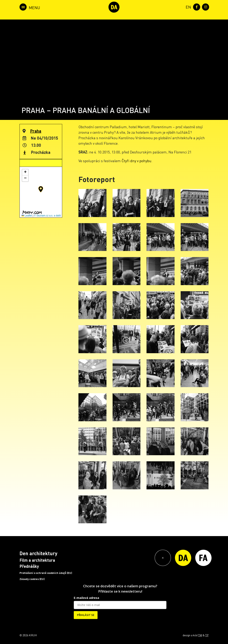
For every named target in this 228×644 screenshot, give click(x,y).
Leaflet (27, 216)
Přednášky (29, 566)
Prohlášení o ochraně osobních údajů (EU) (46, 573)
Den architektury (38, 553)
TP (207, 635)
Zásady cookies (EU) (32, 579)
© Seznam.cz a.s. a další (47, 216)
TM (200, 635)
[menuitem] (188, 7)
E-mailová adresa (86, 598)
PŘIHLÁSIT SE (86, 615)
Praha (36, 131)
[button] (41, 189)
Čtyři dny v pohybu (136, 161)
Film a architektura (37, 560)
